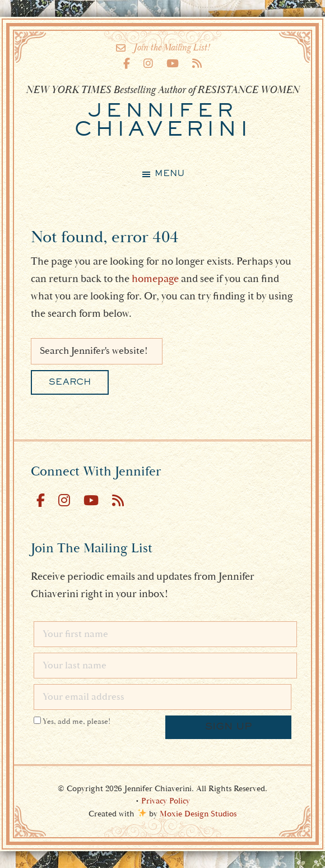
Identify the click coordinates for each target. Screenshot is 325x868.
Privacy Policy (166, 801)
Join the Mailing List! (163, 48)
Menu (170, 174)
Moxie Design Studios (198, 814)
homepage (155, 279)
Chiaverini (163, 121)
